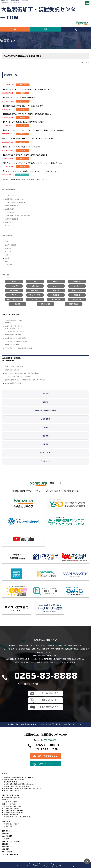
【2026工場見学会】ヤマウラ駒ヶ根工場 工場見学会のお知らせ (27, 89)
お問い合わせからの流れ (11, 841)
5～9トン (56, 286)
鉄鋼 (7, 261)
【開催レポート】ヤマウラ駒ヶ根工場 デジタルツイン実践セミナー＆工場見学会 (33, 130)
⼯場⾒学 (5, 839)
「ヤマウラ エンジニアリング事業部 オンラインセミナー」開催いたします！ (31, 171)
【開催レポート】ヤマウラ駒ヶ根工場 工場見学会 (21, 147)
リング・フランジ (11, 196)
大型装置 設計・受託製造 (13, 335)
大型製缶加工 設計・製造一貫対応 (16, 341)
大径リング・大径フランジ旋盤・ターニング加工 (14, 327)
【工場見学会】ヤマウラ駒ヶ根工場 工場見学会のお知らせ (25, 155)
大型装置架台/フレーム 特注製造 (15, 338)
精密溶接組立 (74, 304)
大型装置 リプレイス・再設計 (15, 331)
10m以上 (56, 281)
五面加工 (18, 304)
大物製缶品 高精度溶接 (12, 345)
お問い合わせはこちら (15, 29)
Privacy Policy (53, 866)
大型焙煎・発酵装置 (12, 219)
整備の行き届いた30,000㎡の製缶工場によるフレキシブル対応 (25, 380)
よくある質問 (45, 419)
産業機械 (8, 248)
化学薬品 (8, 258)
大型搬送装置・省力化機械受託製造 (14, 322)
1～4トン (77, 286)
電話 (76, 29)
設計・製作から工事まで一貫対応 (16, 367)
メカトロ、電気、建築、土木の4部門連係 (18, 376)
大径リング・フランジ (14, 299)
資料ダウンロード (45, 29)
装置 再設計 (35, 290)
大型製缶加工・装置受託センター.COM (38, 13)
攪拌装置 (56, 295)
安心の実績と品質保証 (12, 370)
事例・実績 (6, 822)
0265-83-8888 (46, 676)
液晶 (7, 255)
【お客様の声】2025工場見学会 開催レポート (19, 98)
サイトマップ (45, 461)
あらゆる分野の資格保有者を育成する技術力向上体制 (22, 373)
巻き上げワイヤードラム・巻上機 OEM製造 (19, 348)
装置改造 (56, 290)
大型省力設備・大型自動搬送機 (15, 202)
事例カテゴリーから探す (11, 824)
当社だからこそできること (12, 314)
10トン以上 (35, 286)
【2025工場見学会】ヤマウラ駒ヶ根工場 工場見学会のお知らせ (27, 114)
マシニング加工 (45, 304)
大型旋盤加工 (56, 299)
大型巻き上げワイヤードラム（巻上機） (18, 216)
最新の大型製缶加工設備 (13, 383)
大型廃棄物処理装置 (12, 206)
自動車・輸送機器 (11, 245)
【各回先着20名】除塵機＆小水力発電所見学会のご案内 (23, 122)
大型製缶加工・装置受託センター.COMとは (11, 359)
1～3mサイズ (14, 286)
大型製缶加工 (77, 299)
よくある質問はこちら (49, 707)
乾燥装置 (77, 295)
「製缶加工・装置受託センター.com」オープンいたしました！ (26, 179)
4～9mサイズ (77, 281)
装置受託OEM (14, 290)
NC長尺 (14, 281)
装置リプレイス (77, 290)
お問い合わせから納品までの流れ (46, 411)
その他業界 (9, 265)
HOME (5, 774)
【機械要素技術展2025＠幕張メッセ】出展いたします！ (23, 106)
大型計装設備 (9, 212)
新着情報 (45, 444)
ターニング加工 (35, 299)
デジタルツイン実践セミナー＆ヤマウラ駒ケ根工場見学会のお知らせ (28, 139)
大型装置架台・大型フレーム (14, 199)
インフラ (8, 251)
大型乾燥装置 (9, 209)
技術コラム (46, 394)
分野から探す (8, 826)
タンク (7, 226)
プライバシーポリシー (45, 453)
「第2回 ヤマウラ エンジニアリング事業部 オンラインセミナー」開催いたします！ (33, 163)
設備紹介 (45, 402)
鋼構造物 (8, 222)
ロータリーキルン (35, 295)
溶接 (35, 281)
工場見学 (45, 427)
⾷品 (7, 242)
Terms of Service (65, 866)
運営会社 (45, 436)
